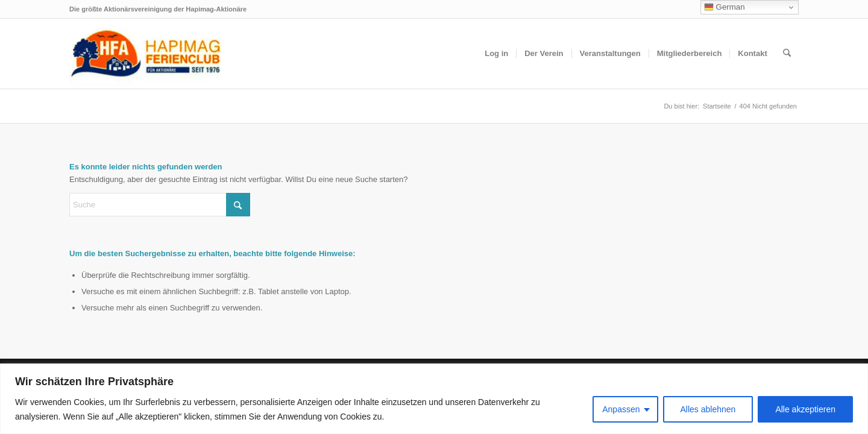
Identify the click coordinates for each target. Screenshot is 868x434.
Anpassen (621, 409)
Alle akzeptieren (805, 409)
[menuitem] (496, 54)
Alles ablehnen (708, 409)
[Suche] (787, 54)
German (725, 7)
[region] (434, 399)
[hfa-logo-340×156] (145, 54)
